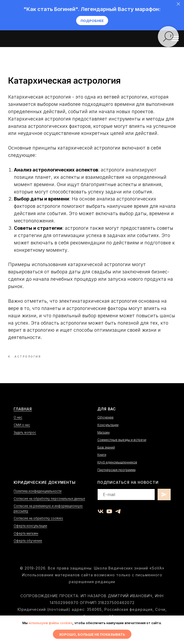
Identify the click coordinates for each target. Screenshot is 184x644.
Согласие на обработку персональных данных (49, 507)
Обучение (105, 426)
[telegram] (118, 519)
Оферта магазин (26, 541)
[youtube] (109, 519)
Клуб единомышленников (117, 470)
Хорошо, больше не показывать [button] (92, 634)
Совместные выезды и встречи (122, 448)
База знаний (106, 455)
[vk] (101, 519)
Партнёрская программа (116, 478)
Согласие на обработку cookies (38, 527)
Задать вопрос (25, 441)
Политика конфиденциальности (38, 499)
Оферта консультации (30, 534)
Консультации (108, 433)
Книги (102, 463)
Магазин (104, 441)
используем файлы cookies (51, 623)
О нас (18, 426)
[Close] (178, 4)
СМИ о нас (22, 433)
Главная (23, 417)
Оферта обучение (28, 549)
